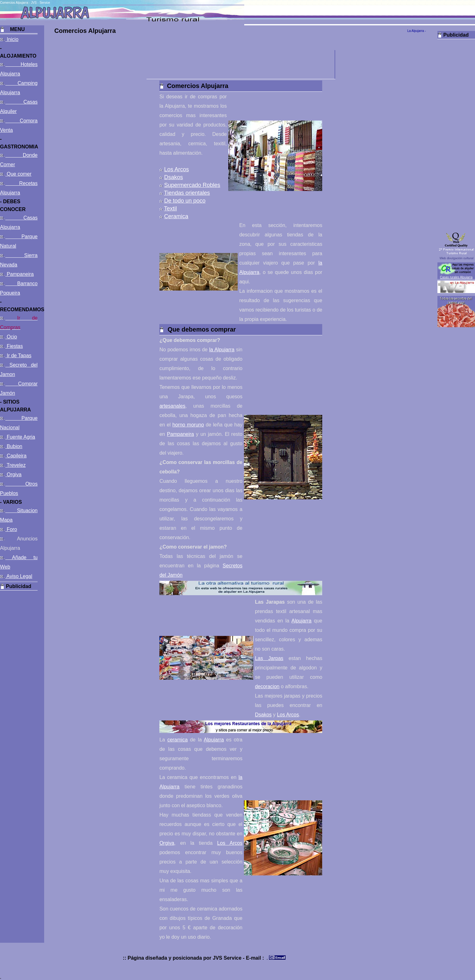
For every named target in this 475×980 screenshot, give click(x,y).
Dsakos (173, 177)
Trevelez (15, 465)
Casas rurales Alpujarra (456, 277)
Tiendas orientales (187, 193)
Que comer (18, 174)
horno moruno (188, 425)
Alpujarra (302, 621)
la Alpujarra (222, 350)
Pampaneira (20, 274)
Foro (11, 529)
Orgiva (13, 475)
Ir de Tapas (18, 356)
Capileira (16, 456)
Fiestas (14, 346)
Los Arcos (176, 169)
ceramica (177, 740)
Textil (170, 209)
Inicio (12, 39)
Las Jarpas (269, 658)
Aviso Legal (19, 576)
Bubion (14, 446)
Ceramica (176, 216)
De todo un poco (185, 201)
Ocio (11, 337)
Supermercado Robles (192, 185)
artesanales (172, 406)
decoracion (267, 686)
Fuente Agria (20, 437)
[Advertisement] (19, 684)
